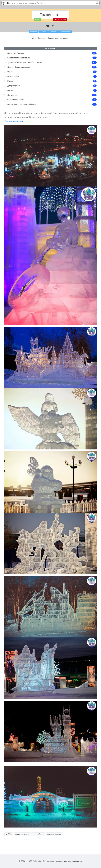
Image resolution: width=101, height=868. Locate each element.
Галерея (34, 32)
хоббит (9, 834)
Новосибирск (38, 834)
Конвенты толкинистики (59, 38)
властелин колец (22, 834)
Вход (37, 19)
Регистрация (60, 19)
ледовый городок (54, 834)
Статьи (43, 32)
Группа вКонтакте (14, 121)
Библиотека (66, 32)
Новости (54, 32)
